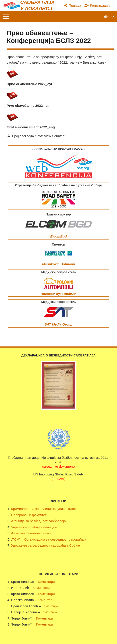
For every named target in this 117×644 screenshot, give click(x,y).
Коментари (46, 582)
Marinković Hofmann (59, 264)
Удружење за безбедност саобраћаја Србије (46, 545)
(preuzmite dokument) (59, 466)
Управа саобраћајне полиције (34, 527)
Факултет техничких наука (31, 533)
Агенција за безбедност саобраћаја (38, 521)
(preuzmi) (58, 479)
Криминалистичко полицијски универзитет (44, 509)
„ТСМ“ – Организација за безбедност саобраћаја (49, 539)
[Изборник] (6, 17)
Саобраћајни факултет (29, 515)
